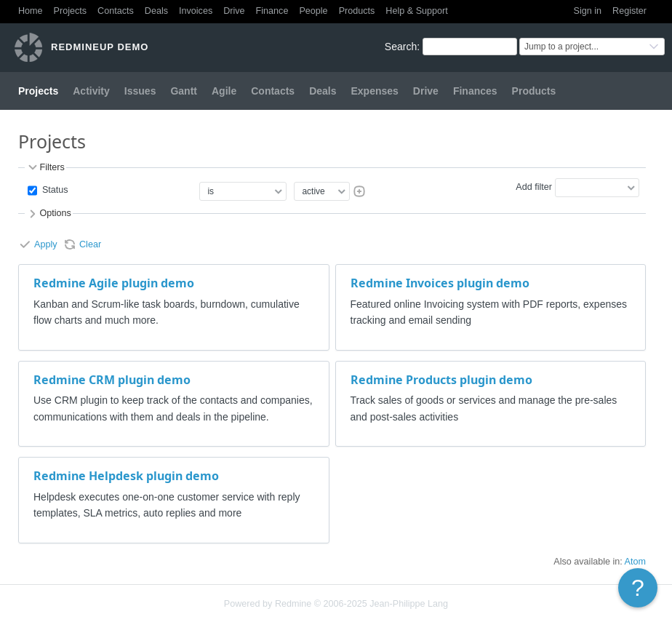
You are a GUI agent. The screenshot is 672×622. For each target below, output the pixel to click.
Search (401, 47)
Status (53, 190)
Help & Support (416, 11)
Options (48, 214)
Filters (45, 167)
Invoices (196, 11)
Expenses (374, 91)
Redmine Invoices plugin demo (440, 283)
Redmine (293, 604)
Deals (156, 11)
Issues (140, 91)
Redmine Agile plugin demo (114, 283)
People (313, 11)
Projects (71, 11)
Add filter (534, 187)
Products (357, 11)
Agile (224, 91)
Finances (475, 91)
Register (629, 11)
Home (31, 11)
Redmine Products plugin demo (441, 380)
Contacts (116, 11)
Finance (272, 11)
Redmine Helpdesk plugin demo (126, 476)
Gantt (184, 91)
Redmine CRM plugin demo (112, 380)
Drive (234, 11)
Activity (91, 91)
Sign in (588, 11)
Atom (635, 562)
